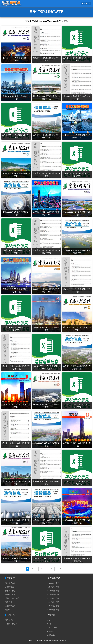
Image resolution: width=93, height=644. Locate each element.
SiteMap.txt (51, 635)
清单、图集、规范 (12, 598)
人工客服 (50, 624)
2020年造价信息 (53, 606)
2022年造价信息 (53, 598)
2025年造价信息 (53, 587)
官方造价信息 (11, 583)
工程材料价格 (11, 606)
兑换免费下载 (52, 628)
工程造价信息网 (11, 624)
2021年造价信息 (53, 602)
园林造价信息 (11, 591)
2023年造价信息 (53, 595)
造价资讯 (9, 610)
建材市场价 (10, 587)
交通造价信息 (11, 595)
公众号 (49, 620)
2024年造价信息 (53, 591)
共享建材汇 (10, 620)
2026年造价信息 (53, 583)
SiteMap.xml (51, 631)
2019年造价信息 (53, 610)
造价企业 (9, 602)
